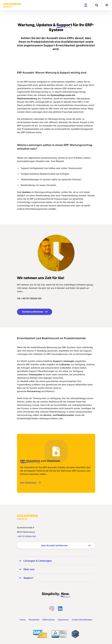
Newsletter (34, 620)
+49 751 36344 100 (26, 536)
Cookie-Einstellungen (82, 620)
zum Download (28, 483)
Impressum (63, 620)
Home (23, 620)
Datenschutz (49, 620)
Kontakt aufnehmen (33, 312)
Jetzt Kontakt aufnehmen (54, 545)
